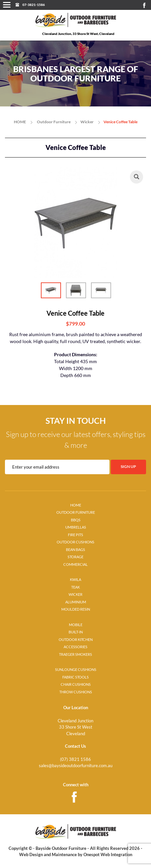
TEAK (75, 587)
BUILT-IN (76, 632)
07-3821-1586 (34, 5)
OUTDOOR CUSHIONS (75, 542)
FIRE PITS (75, 535)
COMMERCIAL (75, 564)
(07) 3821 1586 (75, 759)
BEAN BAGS (75, 550)
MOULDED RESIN (76, 609)
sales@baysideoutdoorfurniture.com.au (76, 766)
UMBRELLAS (76, 527)
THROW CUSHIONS (76, 692)
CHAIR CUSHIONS (76, 684)
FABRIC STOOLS (75, 677)
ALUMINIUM (76, 602)
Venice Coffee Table (121, 122)
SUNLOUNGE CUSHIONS (76, 670)
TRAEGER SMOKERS (75, 654)
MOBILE (76, 625)
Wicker (87, 122)
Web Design (31, 854)
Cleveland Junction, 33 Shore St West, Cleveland (78, 34)
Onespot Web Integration (108, 854)
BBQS (76, 520)
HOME (20, 122)
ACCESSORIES (75, 647)
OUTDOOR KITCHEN (76, 640)
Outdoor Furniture (54, 122)
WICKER (75, 594)
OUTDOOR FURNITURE (76, 512)
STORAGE (75, 557)
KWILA (75, 580)
